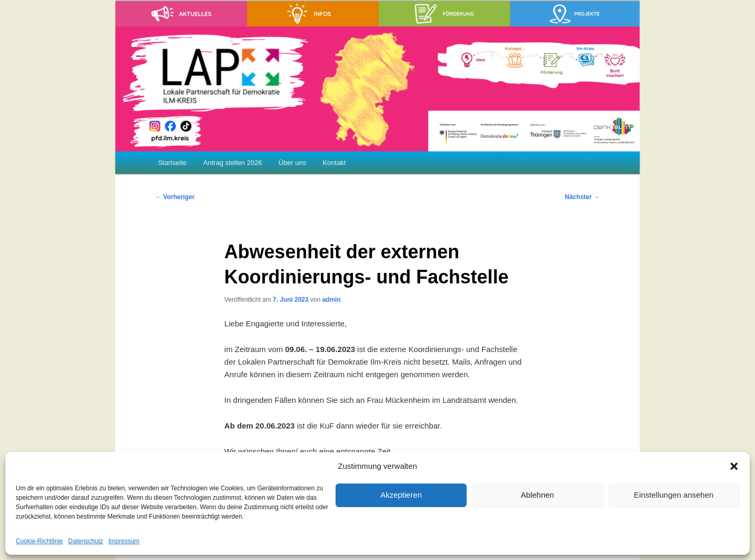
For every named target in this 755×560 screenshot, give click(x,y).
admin (331, 300)
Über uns (292, 163)
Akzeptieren (401, 495)
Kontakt (334, 163)
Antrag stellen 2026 (233, 163)
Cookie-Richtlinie (39, 541)
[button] (734, 466)
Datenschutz (86, 541)
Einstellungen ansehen (674, 495)
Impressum (124, 541)
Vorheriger (175, 197)
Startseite (172, 163)
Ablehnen (537, 495)
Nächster (582, 197)
